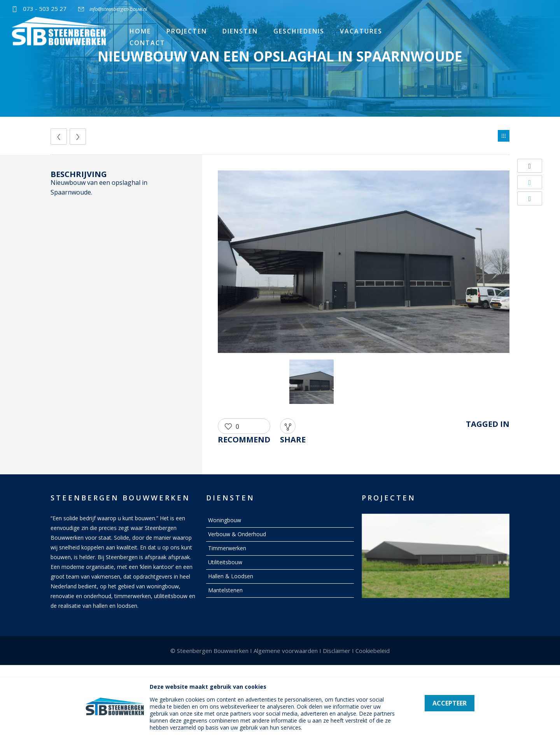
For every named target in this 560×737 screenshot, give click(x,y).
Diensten (240, 31)
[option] (364, 263)
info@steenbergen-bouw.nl (118, 9)
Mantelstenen (225, 590)
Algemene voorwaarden (286, 651)
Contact (147, 43)
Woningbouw (225, 520)
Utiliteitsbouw (225, 562)
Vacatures (361, 31)
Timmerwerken (227, 548)
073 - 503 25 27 (45, 9)
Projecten (187, 31)
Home (140, 31)
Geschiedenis (299, 31)
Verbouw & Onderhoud (237, 534)
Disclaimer (337, 651)
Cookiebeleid (373, 651)
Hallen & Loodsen (231, 576)
